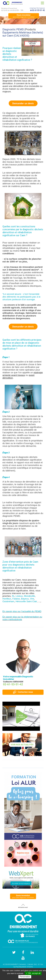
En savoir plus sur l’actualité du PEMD (22, 611)
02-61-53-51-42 (38, 10)
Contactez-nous (23, 692)
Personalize (25, 977)
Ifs (13, 596)
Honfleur (7, 599)
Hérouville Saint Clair (26, 601)
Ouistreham (8, 601)
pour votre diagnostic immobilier (24, 16)
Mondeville (30, 596)
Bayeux (25, 599)
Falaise (16, 599)
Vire (32, 599)
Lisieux (19, 596)
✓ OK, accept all (33, 973)
